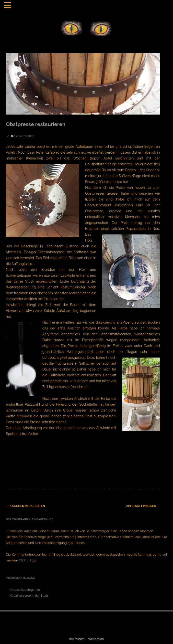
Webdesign (96, 639)
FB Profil (25, 560)
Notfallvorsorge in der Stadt (29, 596)
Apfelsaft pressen (143, 506)
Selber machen (24, 136)
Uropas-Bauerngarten (25, 590)
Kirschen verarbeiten (25, 506)
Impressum (77, 639)
